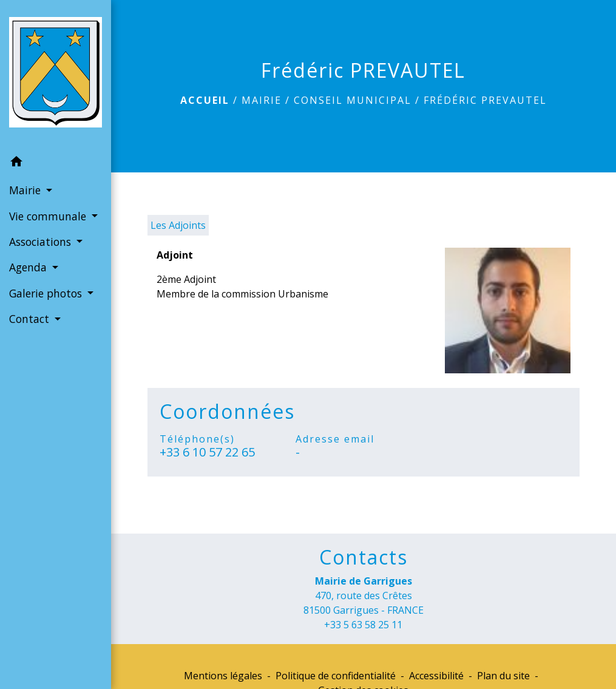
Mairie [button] (26, 190)
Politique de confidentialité (336, 676)
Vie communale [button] (49, 216)
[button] (56, 163)
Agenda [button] (29, 267)
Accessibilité (436, 676)
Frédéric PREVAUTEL (485, 100)
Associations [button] (42, 242)
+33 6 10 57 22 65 (207, 452)
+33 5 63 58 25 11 (363, 625)
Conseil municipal (353, 100)
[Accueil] (56, 75)
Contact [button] (31, 319)
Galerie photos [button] (47, 293)
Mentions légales (223, 676)
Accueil (205, 100)
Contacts (364, 557)
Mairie (262, 100)
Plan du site (503, 676)
